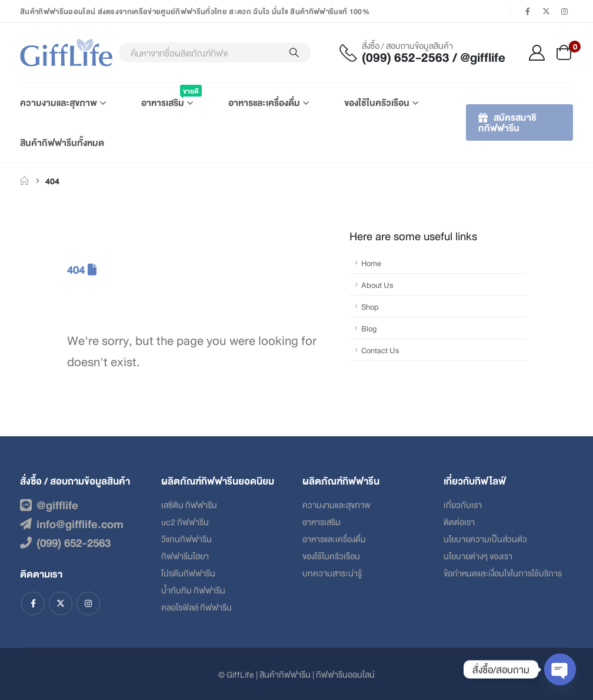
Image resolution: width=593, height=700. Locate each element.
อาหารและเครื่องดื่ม (264, 102)
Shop (370, 306)
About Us (377, 284)
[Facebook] (528, 11)
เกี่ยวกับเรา (463, 504)
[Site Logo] (66, 53)
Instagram (88, 603)
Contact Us (380, 350)
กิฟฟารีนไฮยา (185, 555)
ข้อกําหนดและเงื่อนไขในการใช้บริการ (503, 573)
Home (371, 263)
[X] (547, 11)
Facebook (33, 603)
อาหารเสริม (167, 97)
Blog (369, 328)
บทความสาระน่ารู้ (332, 573)
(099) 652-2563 (65, 542)
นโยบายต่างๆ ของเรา (478, 555)
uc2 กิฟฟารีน (185, 521)
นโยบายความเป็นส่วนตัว (485, 538)
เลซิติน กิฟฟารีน (189, 504)
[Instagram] (565, 11)
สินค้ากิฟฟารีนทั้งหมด (62, 142)
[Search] (294, 52)
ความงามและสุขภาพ (59, 102)
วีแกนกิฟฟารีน (186, 538)
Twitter (61, 603)
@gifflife (49, 505)
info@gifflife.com (72, 523)
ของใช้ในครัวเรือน (377, 102)
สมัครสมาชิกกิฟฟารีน (507, 122)
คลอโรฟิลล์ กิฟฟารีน (196, 607)
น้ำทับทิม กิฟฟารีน (193, 590)
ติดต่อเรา (459, 521)
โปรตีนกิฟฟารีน (188, 573)
